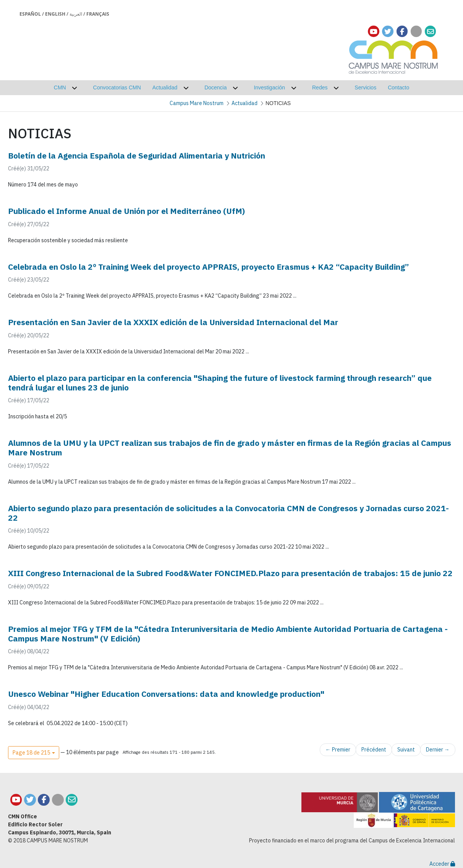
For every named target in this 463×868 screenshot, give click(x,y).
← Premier (338, 750)
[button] (34, 753)
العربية (76, 14)
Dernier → (438, 750)
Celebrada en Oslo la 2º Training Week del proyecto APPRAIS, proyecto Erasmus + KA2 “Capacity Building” (209, 267)
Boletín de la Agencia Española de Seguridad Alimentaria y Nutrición (137, 155)
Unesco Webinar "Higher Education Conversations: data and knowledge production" (166, 694)
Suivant (406, 750)
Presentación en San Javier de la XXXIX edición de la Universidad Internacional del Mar (173, 322)
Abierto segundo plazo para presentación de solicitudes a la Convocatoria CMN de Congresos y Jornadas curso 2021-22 (228, 513)
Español (30, 14)
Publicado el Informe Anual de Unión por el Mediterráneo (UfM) (126, 211)
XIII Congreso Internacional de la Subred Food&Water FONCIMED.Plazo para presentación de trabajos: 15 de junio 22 (230, 573)
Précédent (374, 750)
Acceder (442, 864)
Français (98, 14)
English (55, 14)
